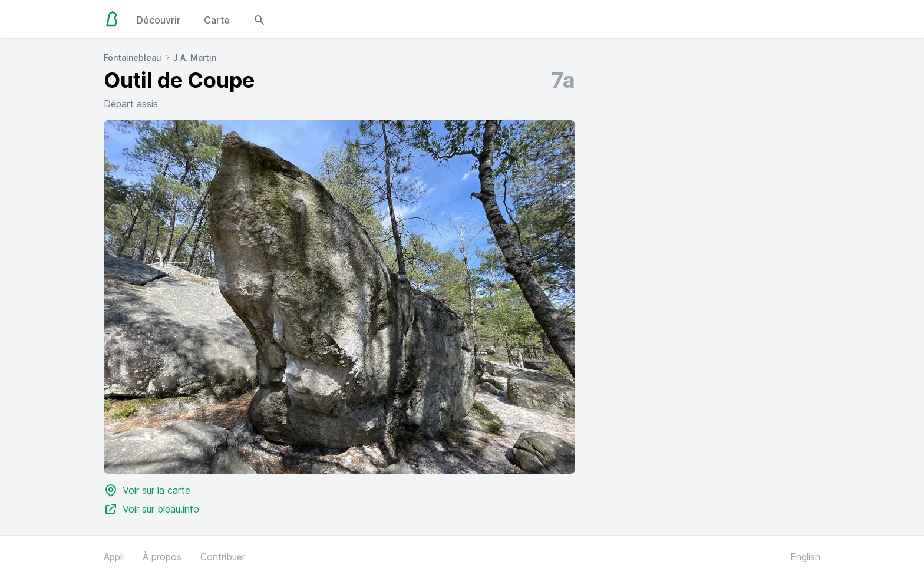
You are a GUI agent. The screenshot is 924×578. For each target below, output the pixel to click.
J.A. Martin (195, 57)
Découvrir (159, 20)
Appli (114, 557)
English (805, 557)
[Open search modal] (259, 19)
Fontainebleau (133, 57)
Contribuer (223, 557)
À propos (162, 557)
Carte (217, 20)
